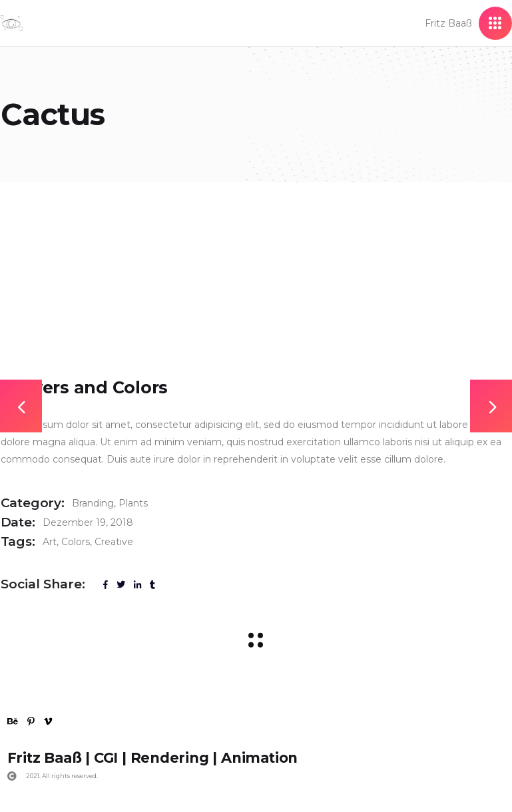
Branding (93, 503)
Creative (114, 542)
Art (50, 542)
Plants (133, 503)
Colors (76, 542)
